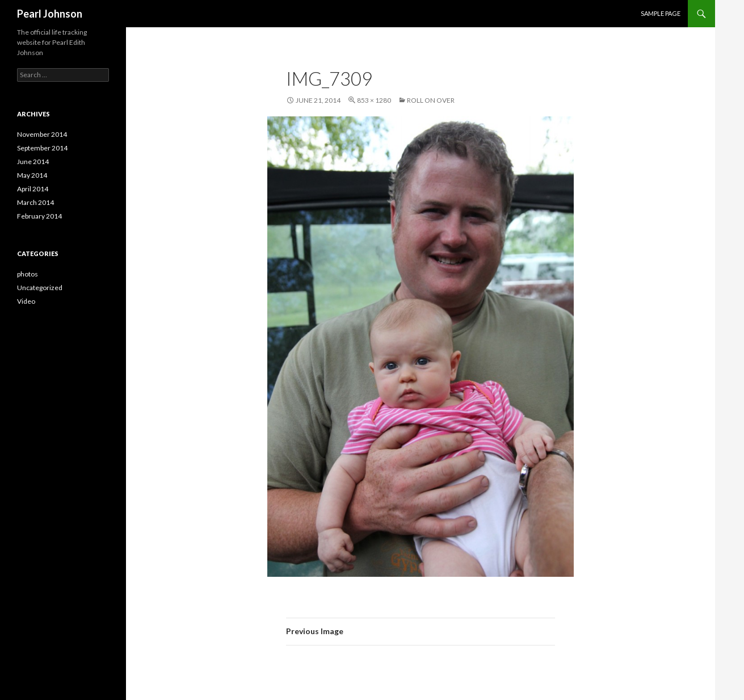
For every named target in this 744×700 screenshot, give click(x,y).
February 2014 (39, 216)
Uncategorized (40, 288)
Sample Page (661, 13)
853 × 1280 (374, 100)
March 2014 (35, 202)
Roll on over (431, 100)
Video (26, 301)
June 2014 (33, 162)
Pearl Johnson (50, 14)
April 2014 (33, 189)
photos (28, 274)
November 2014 (42, 134)
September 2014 (42, 148)
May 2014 (32, 175)
